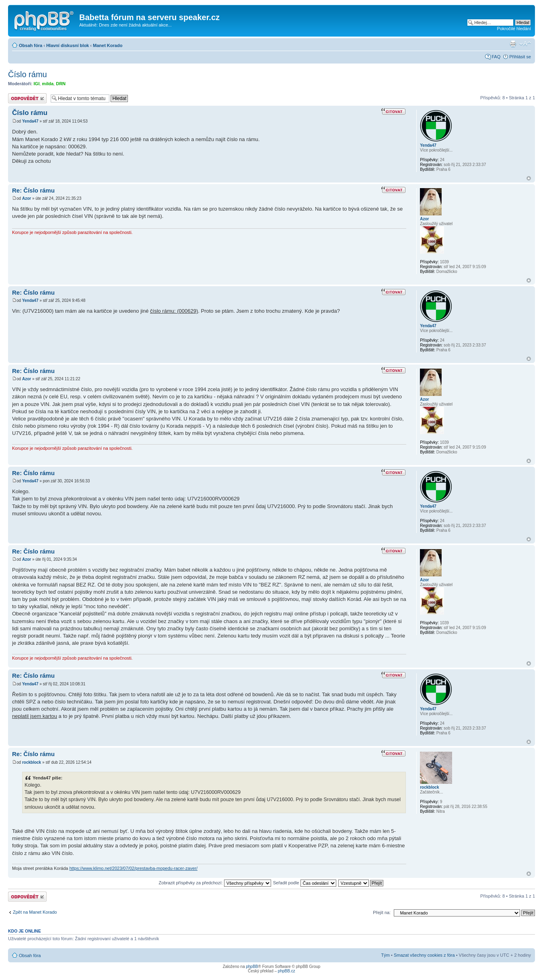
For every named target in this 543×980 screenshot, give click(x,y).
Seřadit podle (305, 883)
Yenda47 (30, 121)
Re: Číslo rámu (33, 190)
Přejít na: (382, 912)
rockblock (32, 762)
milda (48, 84)
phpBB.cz (287, 971)
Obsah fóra (31, 45)
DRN (61, 84)
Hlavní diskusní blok (68, 45)
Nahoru (529, 178)
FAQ (496, 57)
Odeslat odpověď (27, 98)
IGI (37, 84)
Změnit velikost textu (525, 44)
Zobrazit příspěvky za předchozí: (215, 883)
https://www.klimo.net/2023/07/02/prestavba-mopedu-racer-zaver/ (133, 868)
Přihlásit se (520, 57)
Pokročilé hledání (514, 29)
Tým (386, 955)
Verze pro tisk (513, 44)
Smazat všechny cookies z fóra (424, 955)
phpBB (252, 967)
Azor (27, 198)
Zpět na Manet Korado (35, 912)
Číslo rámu (28, 74)
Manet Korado (108, 45)
